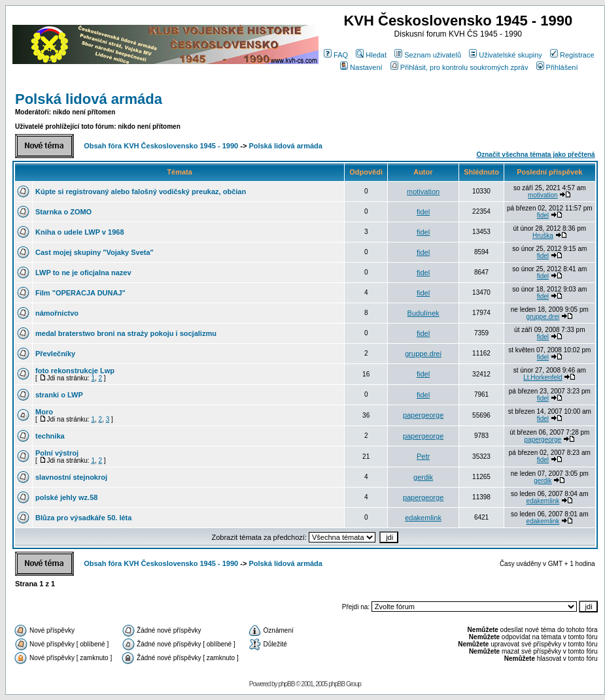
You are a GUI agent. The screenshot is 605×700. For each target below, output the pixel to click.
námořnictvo (57, 313)
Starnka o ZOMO (63, 212)
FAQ (336, 55)
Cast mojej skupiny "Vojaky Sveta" (95, 252)
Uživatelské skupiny (506, 55)
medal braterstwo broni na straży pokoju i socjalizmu (126, 333)
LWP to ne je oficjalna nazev (83, 273)
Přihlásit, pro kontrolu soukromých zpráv (459, 67)
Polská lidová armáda (89, 99)
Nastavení (361, 67)
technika (50, 436)
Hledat (371, 55)
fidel (423, 212)
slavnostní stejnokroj (71, 477)
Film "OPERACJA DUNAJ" (80, 293)
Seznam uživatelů (428, 55)
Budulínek (423, 313)
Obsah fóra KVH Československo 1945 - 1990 (161, 146)
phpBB (286, 684)
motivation (423, 192)
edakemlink (543, 501)
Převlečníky (55, 354)
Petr (423, 456)
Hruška (543, 236)
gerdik (423, 477)
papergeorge (423, 415)
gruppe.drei (543, 317)
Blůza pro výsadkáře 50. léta (83, 518)
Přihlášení (557, 67)
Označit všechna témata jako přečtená (535, 155)
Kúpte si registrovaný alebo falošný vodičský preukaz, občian (141, 192)
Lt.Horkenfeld (543, 377)
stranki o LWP (59, 395)
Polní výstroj (57, 453)
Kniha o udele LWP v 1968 (80, 232)
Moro (44, 412)
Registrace (572, 55)
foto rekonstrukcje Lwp (75, 371)
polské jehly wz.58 (66, 497)
